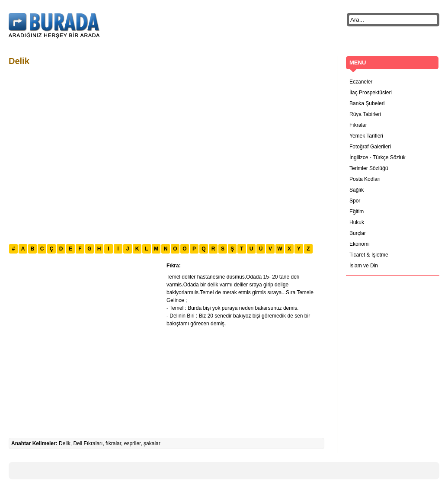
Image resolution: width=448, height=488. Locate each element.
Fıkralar (358, 125)
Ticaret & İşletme (369, 255)
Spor (355, 201)
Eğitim (357, 212)
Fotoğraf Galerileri (370, 147)
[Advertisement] (81, 154)
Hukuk (357, 222)
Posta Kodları (365, 179)
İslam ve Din (364, 266)
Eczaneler (361, 82)
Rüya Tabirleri (365, 114)
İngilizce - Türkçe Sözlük (378, 157)
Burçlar (358, 233)
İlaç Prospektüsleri (371, 93)
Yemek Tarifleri (366, 136)
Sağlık (357, 190)
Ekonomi (360, 244)
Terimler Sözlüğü (369, 168)
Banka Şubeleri (367, 103)
